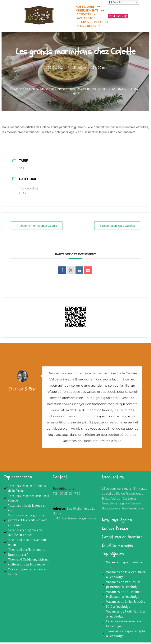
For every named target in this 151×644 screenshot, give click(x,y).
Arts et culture (29, 190)
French (115, 2)
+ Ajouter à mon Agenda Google (37, 227)
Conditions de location (122, 538)
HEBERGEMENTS (89, 10)
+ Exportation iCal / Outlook (117, 227)
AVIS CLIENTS (86, 18)
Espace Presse (115, 530)
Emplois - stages (118, 547)
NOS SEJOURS (87, 7)
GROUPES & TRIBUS (91, 22)
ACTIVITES (86, 14)
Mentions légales (117, 521)
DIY (23, 194)
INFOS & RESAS (88, 26)
